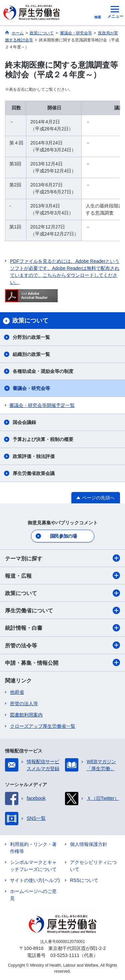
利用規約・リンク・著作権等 (33, 848)
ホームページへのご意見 (33, 895)
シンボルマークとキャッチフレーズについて (33, 866)
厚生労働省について (62, 610)
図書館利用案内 (26, 715)
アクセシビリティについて (93, 866)
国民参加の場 (63, 536)
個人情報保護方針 (89, 844)
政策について (62, 593)
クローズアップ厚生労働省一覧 (43, 726)
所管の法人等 (24, 703)
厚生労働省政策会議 (34, 473)
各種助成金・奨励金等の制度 (43, 371)
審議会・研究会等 (31, 388)
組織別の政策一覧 (31, 354)
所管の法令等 (62, 645)
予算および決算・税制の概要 (43, 439)
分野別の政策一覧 (31, 337)
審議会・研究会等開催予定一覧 (42, 405)
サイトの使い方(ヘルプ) (35, 880)
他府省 (17, 692)
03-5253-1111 (65, 955)
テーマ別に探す (62, 558)
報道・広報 (62, 575)
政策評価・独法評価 (34, 456)
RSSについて (84, 880)
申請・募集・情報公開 (62, 662)
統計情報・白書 (62, 628)
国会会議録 (24, 422)
